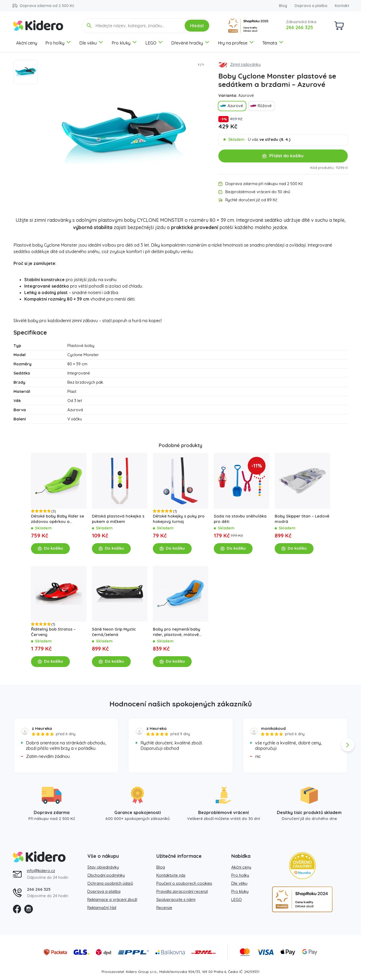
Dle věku (91, 43)
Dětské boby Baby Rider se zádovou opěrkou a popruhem (58, 519)
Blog (283, 6)
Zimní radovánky (245, 64)
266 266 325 (299, 27)
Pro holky (58, 43)
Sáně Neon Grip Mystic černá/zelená (114, 632)
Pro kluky (124, 43)
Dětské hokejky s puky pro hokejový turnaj (179, 519)
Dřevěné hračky (190, 43)
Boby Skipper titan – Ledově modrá (302, 519)
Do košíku (50, 548)
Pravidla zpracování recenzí (182, 891)
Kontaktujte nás (171, 875)
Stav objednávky (103, 867)
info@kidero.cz (41, 871)
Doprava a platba (311, 6)
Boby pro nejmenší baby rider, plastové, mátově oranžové (177, 632)
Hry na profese (236, 43)
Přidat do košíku (283, 156)
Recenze (164, 908)
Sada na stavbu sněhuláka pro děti (240, 519)
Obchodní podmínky (106, 875)
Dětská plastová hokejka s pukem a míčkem (118, 519)
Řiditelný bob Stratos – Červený (53, 632)
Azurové (231, 106)
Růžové (261, 106)
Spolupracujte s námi (176, 899)
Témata (273, 43)
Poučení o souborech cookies (184, 883)
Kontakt (342, 6)
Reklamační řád (102, 908)
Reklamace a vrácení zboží (112, 899)
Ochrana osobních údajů (110, 883)
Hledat (197, 26)
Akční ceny (27, 43)
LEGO (154, 43)
